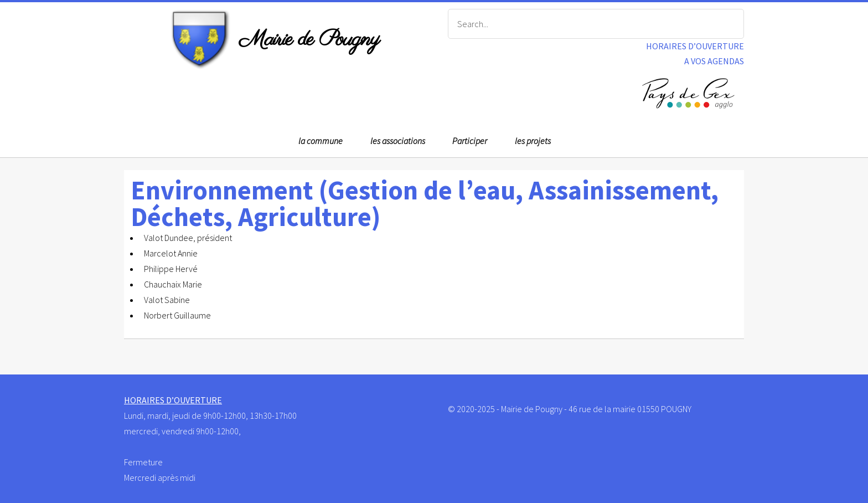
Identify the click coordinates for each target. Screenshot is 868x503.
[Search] (596, 24)
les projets (533, 141)
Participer (470, 141)
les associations (398, 141)
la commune (321, 141)
